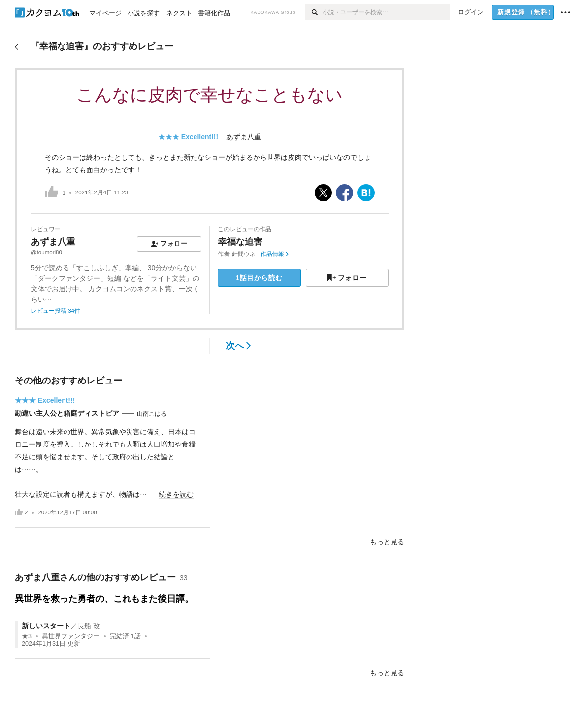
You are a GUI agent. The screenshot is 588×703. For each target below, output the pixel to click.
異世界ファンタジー (71, 636)
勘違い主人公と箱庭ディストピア (67, 413)
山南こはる (152, 414)
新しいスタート (46, 626)
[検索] (314, 12)
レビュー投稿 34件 (56, 311)
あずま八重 (244, 137)
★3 (27, 636)
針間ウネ (244, 254)
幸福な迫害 (240, 242)
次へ (238, 346)
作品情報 (275, 254)
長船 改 (89, 626)
